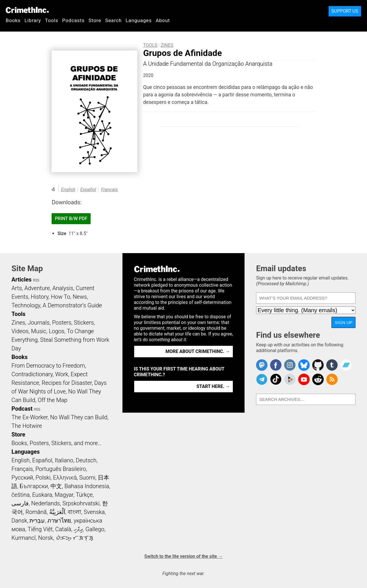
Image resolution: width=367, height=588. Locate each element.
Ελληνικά (65, 478)
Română (36, 512)
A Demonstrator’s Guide (72, 305)
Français (109, 190)
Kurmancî (24, 538)
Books (13, 20)
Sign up (343, 322)
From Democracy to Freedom (48, 366)
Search (113, 20)
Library (33, 20)
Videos (20, 331)
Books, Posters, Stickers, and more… (56, 443)
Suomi (87, 478)
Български (34, 486)
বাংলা (74, 512)
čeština (21, 495)
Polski (43, 478)
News (80, 297)
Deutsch (86, 460)
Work (62, 374)
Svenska (94, 512)
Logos (56, 331)
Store (95, 20)
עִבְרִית (37, 521)
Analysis (63, 288)
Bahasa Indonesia (87, 486)
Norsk (46, 538)
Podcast (22, 409)
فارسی (20, 503)
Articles (22, 280)
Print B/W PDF (71, 219)
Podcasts (73, 20)
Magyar (64, 495)
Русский (22, 478)
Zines (167, 45)
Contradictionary (32, 374)
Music (39, 331)
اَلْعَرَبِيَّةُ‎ (57, 512)
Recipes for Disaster (67, 383)
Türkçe (84, 495)
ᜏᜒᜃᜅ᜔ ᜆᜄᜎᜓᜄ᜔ (75, 538)
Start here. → (213, 386)
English (68, 190)
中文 (56, 486)
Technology (26, 305)
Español (88, 190)
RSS (36, 280)
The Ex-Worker (30, 417)
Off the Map (53, 400)
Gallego (95, 529)
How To (61, 297)
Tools (52, 20)
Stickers (84, 323)
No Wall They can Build (79, 417)
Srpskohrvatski (81, 503)
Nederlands (46, 503)
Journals (39, 323)
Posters (62, 323)
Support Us (345, 11)
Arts (17, 288)
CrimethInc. (27, 10)
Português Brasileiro (60, 469)
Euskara (42, 495)
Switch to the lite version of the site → (183, 556)
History (40, 297)
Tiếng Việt (40, 529)
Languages (139, 20)
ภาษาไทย (59, 521)
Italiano (64, 460)
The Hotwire (27, 426)
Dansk (19, 521)
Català (63, 529)
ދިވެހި (78, 529)
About (163, 20)
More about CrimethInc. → (198, 351)
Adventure (37, 288)
